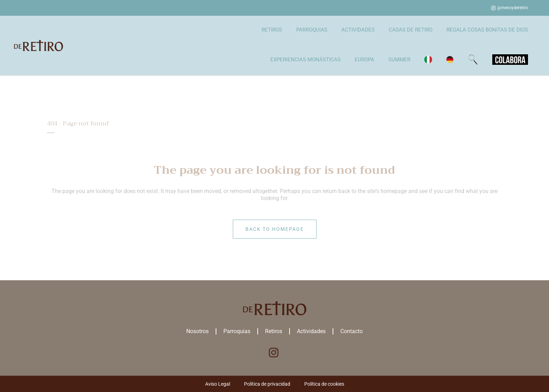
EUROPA (364, 60)
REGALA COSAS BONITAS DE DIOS (487, 30)
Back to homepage (275, 229)
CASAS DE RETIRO (411, 30)
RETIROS (272, 30)
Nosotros (197, 331)
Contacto (352, 331)
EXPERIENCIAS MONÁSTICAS (305, 60)
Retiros (274, 331)
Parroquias (237, 331)
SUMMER (399, 60)
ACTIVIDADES (358, 30)
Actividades (311, 331)
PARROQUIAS (312, 30)
